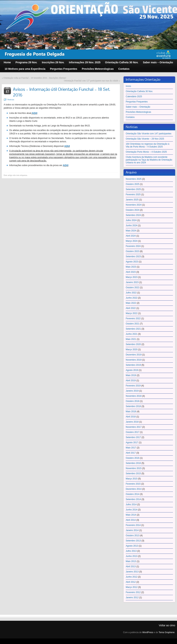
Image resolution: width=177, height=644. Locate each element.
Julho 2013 (131, 551)
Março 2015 (132, 479)
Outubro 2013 (132, 535)
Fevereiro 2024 (133, 246)
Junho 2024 (132, 225)
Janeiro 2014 (132, 530)
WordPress (148, 632)
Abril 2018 (131, 417)
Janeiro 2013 (132, 572)
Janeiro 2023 (132, 282)
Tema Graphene (167, 632)
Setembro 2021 (133, 329)
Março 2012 (132, 587)
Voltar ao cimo (167, 625)
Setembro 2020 (133, 344)
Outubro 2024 (132, 210)
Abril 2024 (131, 236)
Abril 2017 (131, 453)
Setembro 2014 (133, 499)
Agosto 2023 (132, 262)
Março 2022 (132, 313)
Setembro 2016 (133, 463)
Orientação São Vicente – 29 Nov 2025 (145, 139)
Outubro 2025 (132, 184)
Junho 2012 (132, 577)
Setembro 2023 (133, 256)
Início (128, 86)
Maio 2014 (131, 515)
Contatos (130, 117)
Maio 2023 (131, 267)
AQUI (34, 113)
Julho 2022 (131, 293)
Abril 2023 (131, 272)
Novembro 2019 (134, 360)
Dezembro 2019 (134, 355)
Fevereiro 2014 (133, 525)
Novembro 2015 (134, 468)
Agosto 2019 (132, 370)
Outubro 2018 (132, 401)
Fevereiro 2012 (133, 592)
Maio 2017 (131, 448)
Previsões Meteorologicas (138, 112)
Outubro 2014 (132, 494)
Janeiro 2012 (132, 597)
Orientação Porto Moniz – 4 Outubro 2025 (146, 152)
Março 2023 (132, 277)
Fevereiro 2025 (133, 194)
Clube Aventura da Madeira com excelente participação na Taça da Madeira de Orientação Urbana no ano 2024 (149, 160)
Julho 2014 (131, 504)
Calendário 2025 (134, 97)
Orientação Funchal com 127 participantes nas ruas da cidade (91, 81)
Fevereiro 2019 (133, 386)
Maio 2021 (131, 339)
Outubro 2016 (132, 458)
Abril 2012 (131, 582)
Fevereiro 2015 (133, 484)
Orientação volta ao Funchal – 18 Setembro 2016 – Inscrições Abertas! (35, 78)
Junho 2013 (132, 556)
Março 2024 (132, 241)
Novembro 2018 (134, 396)
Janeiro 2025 (132, 200)
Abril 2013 (131, 566)
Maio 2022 (131, 303)
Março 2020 (132, 349)
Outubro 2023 (132, 251)
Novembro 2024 (134, 205)
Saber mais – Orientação (138, 107)
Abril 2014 (131, 520)
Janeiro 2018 (132, 422)
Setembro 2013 (133, 541)
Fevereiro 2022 (133, 318)
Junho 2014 (132, 510)
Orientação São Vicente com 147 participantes (149, 134)
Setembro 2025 (133, 189)
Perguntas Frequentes (137, 102)
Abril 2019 (131, 380)
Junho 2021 (132, 334)
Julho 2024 (131, 220)
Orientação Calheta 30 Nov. (139, 91)
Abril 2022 (131, 308)
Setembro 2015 (133, 473)
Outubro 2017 (132, 432)
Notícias (11, 99)
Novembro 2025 (134, 179)
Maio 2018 (131, 411)
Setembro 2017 (133, 437)
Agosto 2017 (132, 442)
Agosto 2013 (132, 546)
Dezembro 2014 (134, 489)
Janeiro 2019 (132, 391)
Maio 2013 (131, 561)
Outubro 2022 (132, 287)
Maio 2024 (131, 231)
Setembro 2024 (133, 215)
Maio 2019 (131, 375)
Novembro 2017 (134, 427)
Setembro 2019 (133, 365)
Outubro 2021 (132, 324)
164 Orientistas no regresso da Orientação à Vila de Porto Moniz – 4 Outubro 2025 (147, 145)
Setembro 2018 (133, 406)
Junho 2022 (132, 298)
